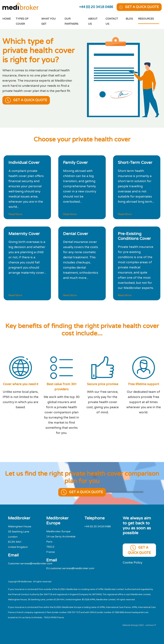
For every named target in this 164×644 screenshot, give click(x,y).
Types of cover (22, 21)
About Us (93, 21)
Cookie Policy (132, 562)
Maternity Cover (24, 234)
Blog (129, 19)
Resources (146, 19)
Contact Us (112, 21)
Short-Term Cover (135, 162)
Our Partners (71, 21)
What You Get (49, 21)
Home (9, 18)
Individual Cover (24, 162)
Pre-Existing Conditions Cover (134, 236)
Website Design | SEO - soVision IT (139, 625)
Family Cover (75, 162)
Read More (15, 214)
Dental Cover (76, 234)
